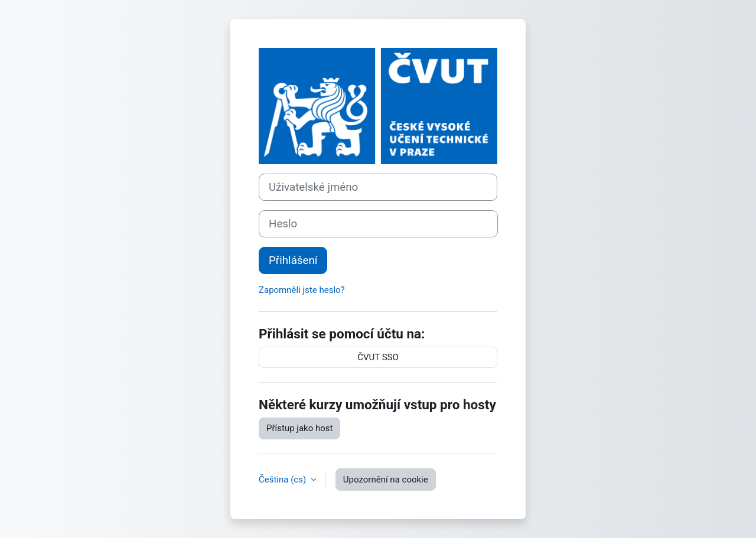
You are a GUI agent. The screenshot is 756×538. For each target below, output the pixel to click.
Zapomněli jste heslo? (302, 290)
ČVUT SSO (378, 357)
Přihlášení (293, 260)
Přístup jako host (299, 428)
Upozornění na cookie (386, 480)
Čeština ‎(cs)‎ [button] (283, 480)
